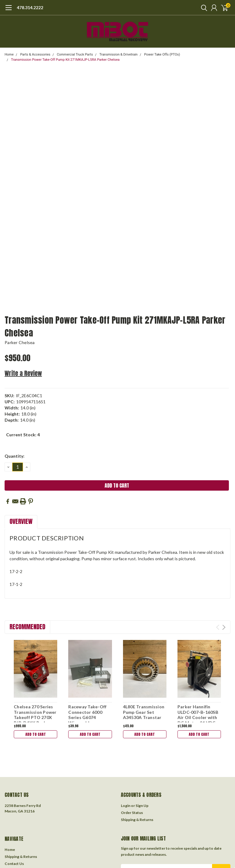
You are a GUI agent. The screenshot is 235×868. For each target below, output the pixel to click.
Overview (21, 521)
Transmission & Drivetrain (119, 54)
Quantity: (15, 456)
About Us (13, 828)
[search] (203, 8)
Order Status (132, 770)
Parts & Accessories (35, 54)
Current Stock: (23, 435)
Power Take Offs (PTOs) (162, 54)
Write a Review (23, 373)
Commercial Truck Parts (75, 54)
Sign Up (142, 763)
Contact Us (14, 821)
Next (224, 627)
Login (126, 763)
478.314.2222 (30, 7)
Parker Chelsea (20, 342)
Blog (9, 835)
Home (9, 54)
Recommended (27, 627)
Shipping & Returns (137, 777)
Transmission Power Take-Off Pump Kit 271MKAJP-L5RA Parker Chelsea (65, 60)
